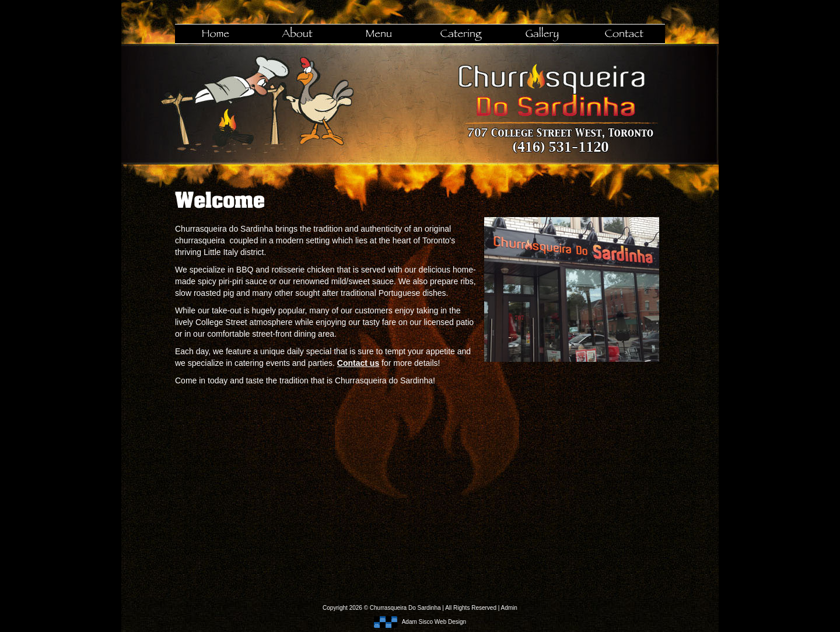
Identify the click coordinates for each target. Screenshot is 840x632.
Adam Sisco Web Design (420, 622)
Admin (509, 608)
